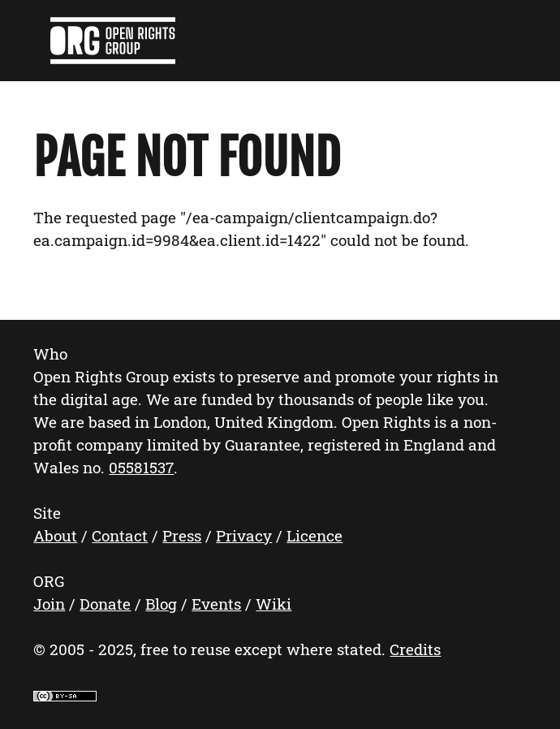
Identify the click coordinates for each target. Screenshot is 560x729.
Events (216, 604)
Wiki (274, 604)
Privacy (244, 535)
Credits (415, 649)
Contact (120, 535)
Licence (314, 535)
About (55, 535)
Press (182, 535)
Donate (105, 604)
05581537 (141, 467)
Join (49, 604)
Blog (161, 604)
